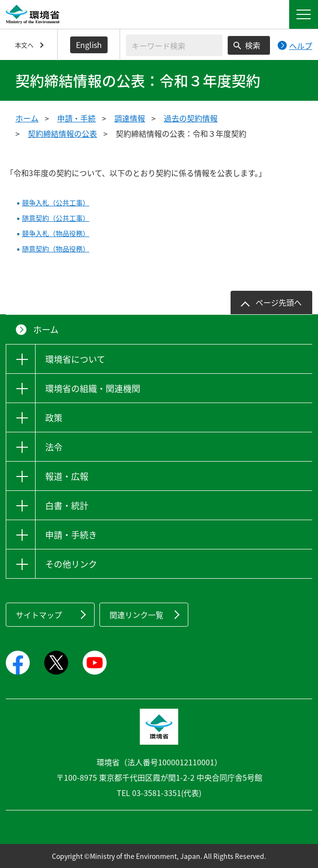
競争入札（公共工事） (56, 202)
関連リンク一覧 (136, 615)
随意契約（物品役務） (56, 249)
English (89, 45)
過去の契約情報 (191, 118)
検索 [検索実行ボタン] (253, 45)
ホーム (27, 118)
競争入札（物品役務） (56, 233)
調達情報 (130, 118)
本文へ (24, 45)
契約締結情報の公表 (62, 133)
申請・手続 (76, 118)
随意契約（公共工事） (56, 218)
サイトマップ (39, 615)
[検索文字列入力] (174, 45)
